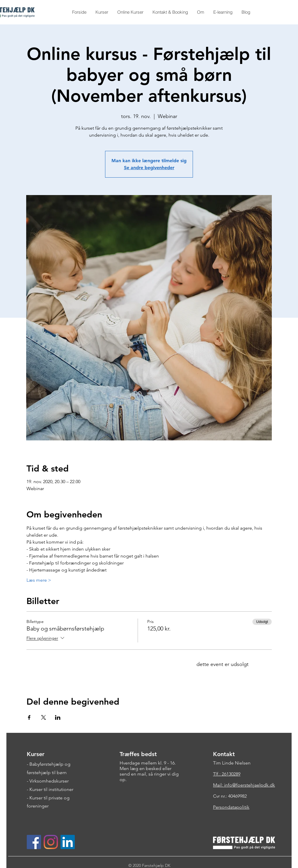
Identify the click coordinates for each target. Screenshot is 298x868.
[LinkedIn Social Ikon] (68, 842)
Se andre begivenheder (149, 168)
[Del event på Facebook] (29, 717)
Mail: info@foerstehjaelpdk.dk (244, 785)
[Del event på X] (44, 717)
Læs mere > (39, 580)
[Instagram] (51, 842)
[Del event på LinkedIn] (58, 717)
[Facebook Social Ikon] (34, 842)
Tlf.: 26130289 (227, 774)
